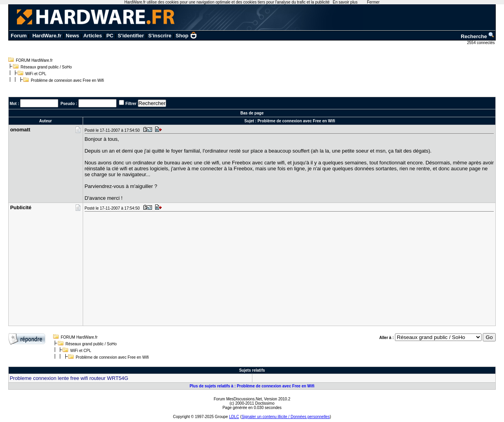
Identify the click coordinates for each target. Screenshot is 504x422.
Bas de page (252, 113)
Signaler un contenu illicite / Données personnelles (285, 417)
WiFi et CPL (36, 74)
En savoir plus (345, 2)
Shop (186, 36)
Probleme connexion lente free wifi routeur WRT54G (69, 378)
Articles (93, 36)
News (72, 36)
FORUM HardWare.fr (34, 60)
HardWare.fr (47, 36)
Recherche (478, 36)
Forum (19, 36)
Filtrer (131, 104)
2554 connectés (481, 43)
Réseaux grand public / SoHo (46, 67)
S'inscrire (160, 36)
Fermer (373, 2)
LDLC (234, 417)
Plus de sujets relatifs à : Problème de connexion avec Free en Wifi (252, 386)
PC (110, 36)
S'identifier (131, 36)
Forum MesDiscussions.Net (238, 399)
